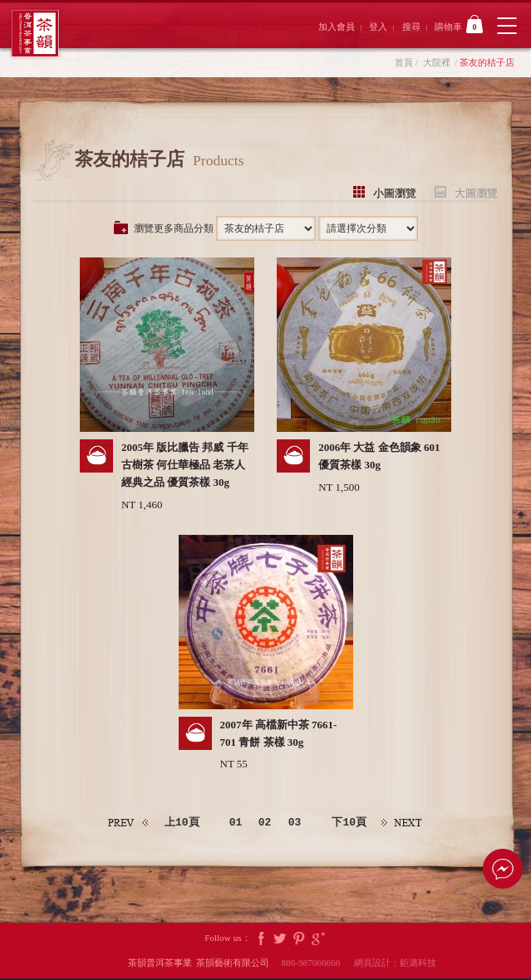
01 (235, 824)
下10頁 (352, 824)
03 (297, 824)
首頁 (404, 62)
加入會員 (337, 27)
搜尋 (411, 27)
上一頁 (125, 824)
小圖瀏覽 (395, 192)
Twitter (280, 940)
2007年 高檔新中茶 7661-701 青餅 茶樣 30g (279, 734)
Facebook (261, 940)
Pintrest (299, 940)
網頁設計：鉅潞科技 (395, 964)
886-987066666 (316, 964)
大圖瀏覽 (476, 192)
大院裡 (437, 62)
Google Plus (318, 940)
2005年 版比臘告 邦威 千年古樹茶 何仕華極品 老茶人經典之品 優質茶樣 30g (185, 465)
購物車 (459, 24)
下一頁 (406, 824)
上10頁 (179, 824)
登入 (378, 27)
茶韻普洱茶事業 (35, 34)
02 (266, 824)
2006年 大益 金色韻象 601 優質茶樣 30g (379, 457)
